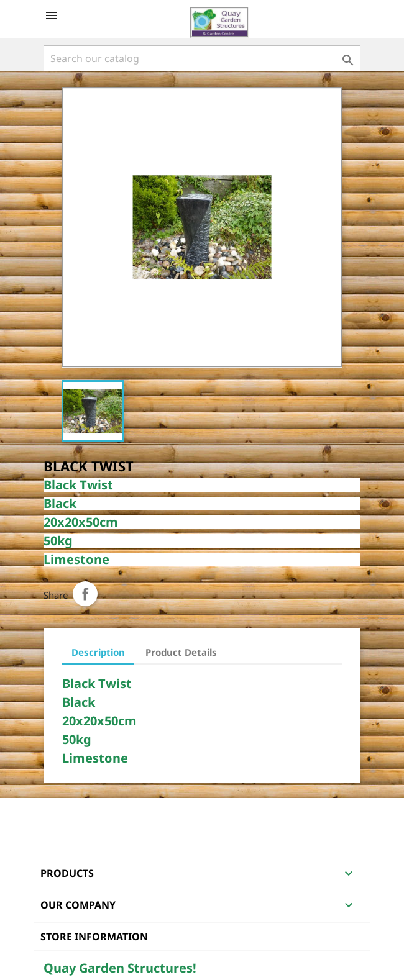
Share (85, 594)
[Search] (202, 58)
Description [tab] (98, 652)
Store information (94, 937)
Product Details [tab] (181, 652)
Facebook (55, 814)
